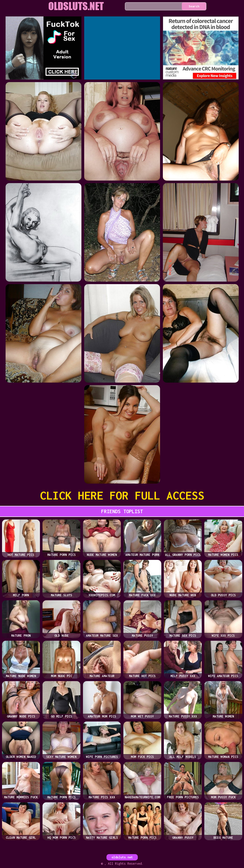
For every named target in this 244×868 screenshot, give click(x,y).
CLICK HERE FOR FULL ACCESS (122, 495)
